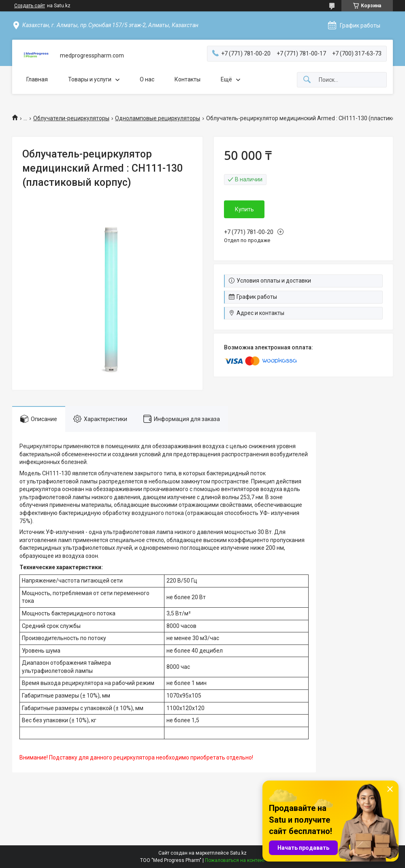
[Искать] (307, 80)
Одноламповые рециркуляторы (158, 118)
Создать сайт (30, 6)
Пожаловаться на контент (235, 860)
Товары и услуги (90, 79)
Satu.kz (238, 853)
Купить (244, 209)
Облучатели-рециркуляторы (71, 118)
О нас (147, 79)
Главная (37, 79)
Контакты (188, 79)
